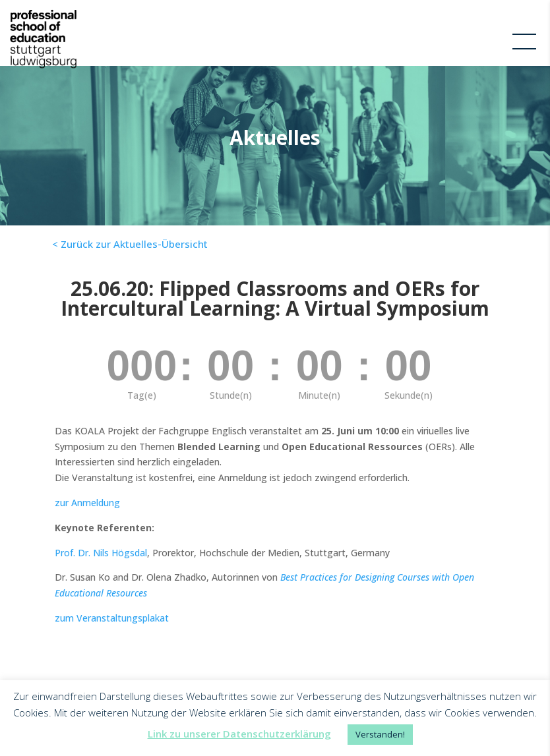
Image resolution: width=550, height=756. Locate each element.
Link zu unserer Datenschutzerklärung (239, 734)
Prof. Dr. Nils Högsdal (101, 553)
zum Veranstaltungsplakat (112, 618)
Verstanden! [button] (380, 734)
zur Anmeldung (87, 503)
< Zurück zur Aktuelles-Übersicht (130, 244)
